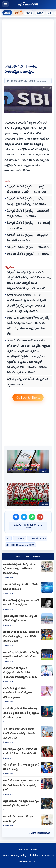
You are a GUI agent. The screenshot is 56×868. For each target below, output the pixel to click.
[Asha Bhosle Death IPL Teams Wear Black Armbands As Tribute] (28, 656)
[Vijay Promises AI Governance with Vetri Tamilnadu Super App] (28, 735)
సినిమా (40, 13)
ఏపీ (49, 13)
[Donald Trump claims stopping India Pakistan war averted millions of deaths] (28, 715)
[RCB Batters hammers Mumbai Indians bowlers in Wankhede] (28, 638)
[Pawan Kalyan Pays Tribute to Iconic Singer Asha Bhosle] (28, 821)
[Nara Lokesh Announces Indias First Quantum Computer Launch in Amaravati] (28, 674)
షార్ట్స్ (17, 13)
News (29, 13)
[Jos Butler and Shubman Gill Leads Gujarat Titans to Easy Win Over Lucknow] (28, 805)
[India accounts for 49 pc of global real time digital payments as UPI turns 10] (28, 462)
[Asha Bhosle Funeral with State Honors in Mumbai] (28, 604)
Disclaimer (34, 856)
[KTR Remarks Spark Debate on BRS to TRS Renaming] (28, 694)
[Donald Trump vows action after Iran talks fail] (28, 787)
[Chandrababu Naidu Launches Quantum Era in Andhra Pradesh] (28, 588)
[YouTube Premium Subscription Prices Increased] (28, 494)
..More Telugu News (40, 833)
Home (6, 856)
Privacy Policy (19, 856)
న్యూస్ (7, 13)
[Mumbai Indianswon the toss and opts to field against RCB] (28, 769)
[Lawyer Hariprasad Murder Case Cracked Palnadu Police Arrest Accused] (28, 570)
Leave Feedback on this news (28, 526)
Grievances (25, 861)
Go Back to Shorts (28, 397)
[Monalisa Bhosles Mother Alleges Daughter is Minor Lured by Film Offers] (28, 753)
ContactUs (48, 856)
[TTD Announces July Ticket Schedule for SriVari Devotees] (28, 620)
